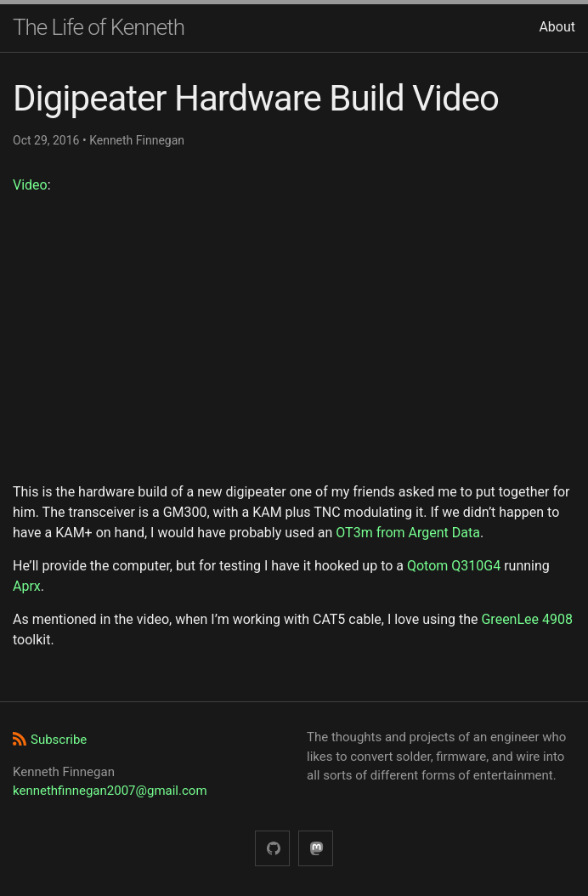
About (557, 27)
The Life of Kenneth (99, 27)
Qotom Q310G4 (454, 566)
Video (30, 185)
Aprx (27, 586)
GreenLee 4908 (527, 619)
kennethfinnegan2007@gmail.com (110, 791)
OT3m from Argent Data (408, 533)
